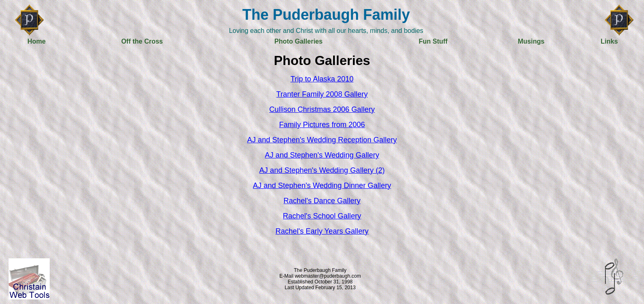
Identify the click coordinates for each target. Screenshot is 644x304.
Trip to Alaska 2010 (322, 79)
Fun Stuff (433, 41)
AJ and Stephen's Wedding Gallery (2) (322, 170)
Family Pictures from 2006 (322, 125)
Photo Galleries (298, 41)
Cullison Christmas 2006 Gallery (322, 109)
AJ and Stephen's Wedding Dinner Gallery (322, 186)
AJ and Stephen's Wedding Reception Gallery (322, 140)
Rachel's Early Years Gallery (322, 231)
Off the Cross (142, 41)
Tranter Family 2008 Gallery (322, 94)
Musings (531, 41)
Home (37, 41)
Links (609, 41)
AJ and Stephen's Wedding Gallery (322, 155)
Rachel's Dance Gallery (322, 201)
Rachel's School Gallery (322, 216)
